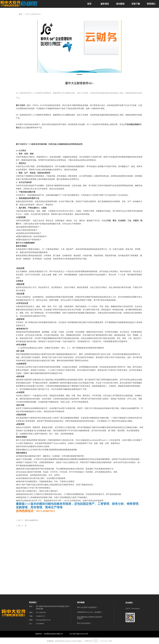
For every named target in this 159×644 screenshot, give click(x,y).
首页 (20, 14)
